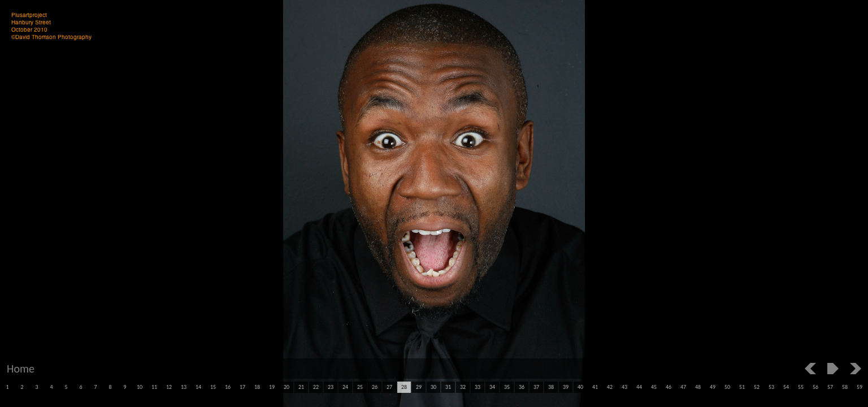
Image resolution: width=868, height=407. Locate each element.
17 (242, 387)
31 (448, 387)
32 (463, 387)
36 (522, 387)
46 (669, 387)
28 (404, 387)
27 (389, 387)
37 (536, 387)
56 (815, 387)
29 (419, 387)
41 (595, 387)
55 (801, 387)
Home (21, 369)
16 (228, 387)
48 (698, 387)
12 (169, 387)
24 (345, 387)
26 (375, 387)
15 (213, 387)
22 (316, 387)
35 (507, 387)
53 (771, 387)
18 (257, 387)
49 (713, 387)
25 (360, 387)
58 (845, 387)
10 (140, 387)
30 (433, 387)
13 (184, 387)
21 (301, 387)
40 (580, 387)
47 (683, 387)
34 (492, 387)
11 (154, 387)
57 (830, 387)
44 (639, 387)
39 (566, 387)
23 (331, 387)
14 (198, 387)
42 (610, 387)
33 (478, 387)
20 (287, 387)
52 (757, 387)
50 (727, 387)
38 (551, 387)
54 (786, 387)
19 (272, 387)
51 (742, 387)
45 (654, 387)
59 (860, 387)
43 (624, 387)
